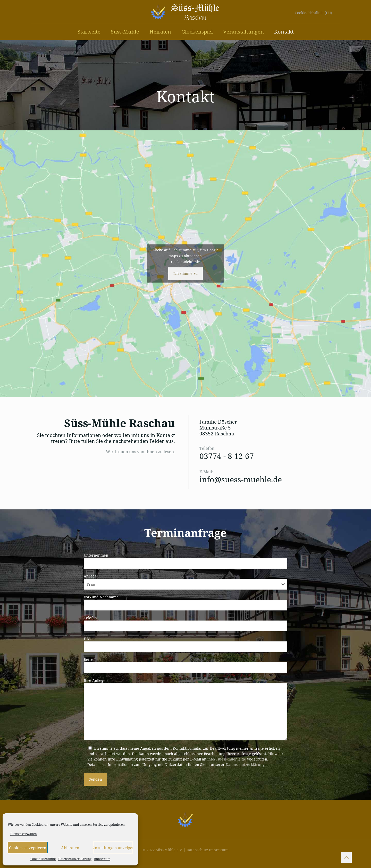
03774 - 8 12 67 (227, 456)
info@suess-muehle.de (241, 479)
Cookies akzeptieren (28, 848)
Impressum (102, 859)
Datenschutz (197, 850)
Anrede (185, 582)
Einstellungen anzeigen (113, 848)
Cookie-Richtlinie (43, 859)
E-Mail (185, 644)
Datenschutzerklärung (75, 859)
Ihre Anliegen (185, 709)
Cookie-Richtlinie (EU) (313, 13)
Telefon (185, 623)
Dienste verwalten (24, 834)
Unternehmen (185, 561)
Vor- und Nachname (185, 602)
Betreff (185, 665)
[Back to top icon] (346, 857)
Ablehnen (70, 848)
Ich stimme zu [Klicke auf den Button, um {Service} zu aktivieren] (185, 273)
